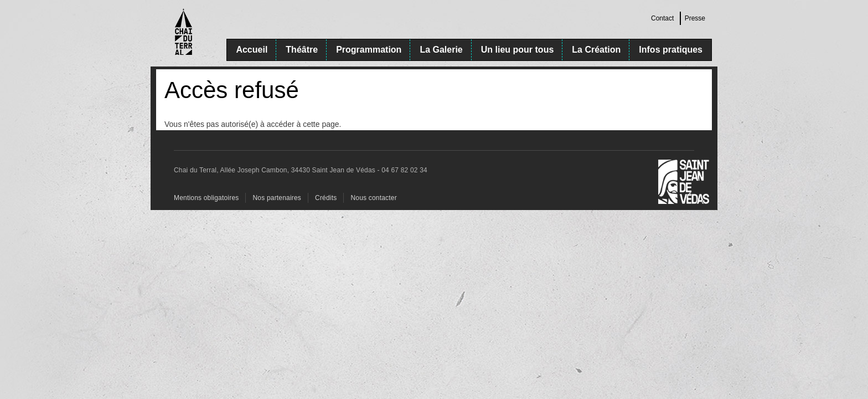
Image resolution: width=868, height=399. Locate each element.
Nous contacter (373, 198)
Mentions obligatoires (206, 198)
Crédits (326, 198)
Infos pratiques (671, 50)
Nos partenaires (277, 198)
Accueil (252, 50)
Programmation (369, 50)
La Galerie (441, 50)
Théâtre (302, 50)
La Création (596, 50)
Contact (662, 18)
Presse (695, 18)
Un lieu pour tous (518, 50)
